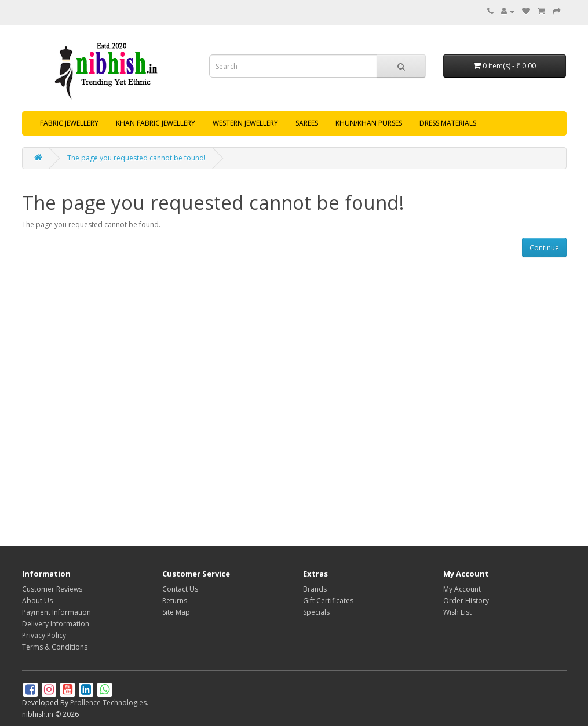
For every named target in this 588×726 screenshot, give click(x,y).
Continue (544, 248)
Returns (175, 601)
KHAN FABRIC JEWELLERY (156, 123)
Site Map (176, 612)
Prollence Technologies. (109, 703)
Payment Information (56, 612)
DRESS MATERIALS (448, 123)
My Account (462, 589)
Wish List (457, 612)
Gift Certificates (328, 601)
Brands (315, 589)
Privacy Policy (44, 635)
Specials (316, 612)
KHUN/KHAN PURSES (369, 123)
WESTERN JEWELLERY (245, 123)
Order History (466, 601)
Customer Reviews (52, 589)
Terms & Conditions (55, 647)
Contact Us (180, 589)
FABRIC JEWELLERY (69, 123)
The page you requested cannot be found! (136, 158)
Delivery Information (56, 624)
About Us (37, 601)
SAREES (307, 123)
